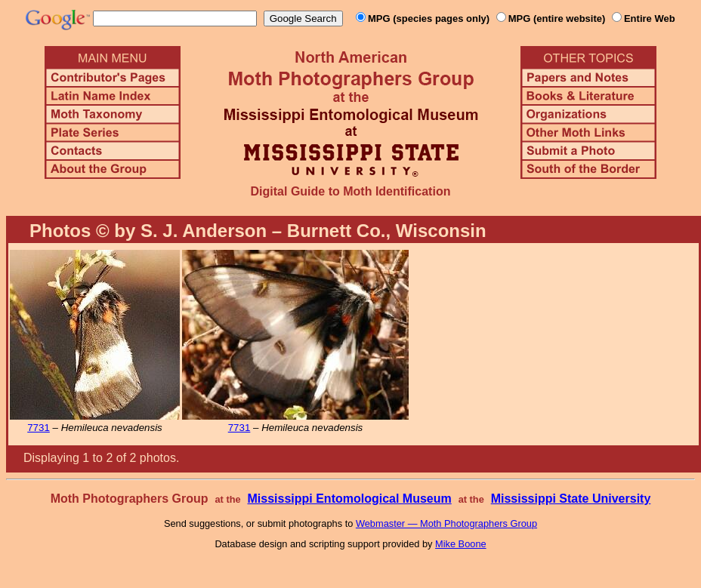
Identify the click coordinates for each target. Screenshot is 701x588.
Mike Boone (461, 544)
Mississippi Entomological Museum (349, 499)
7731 (39, 428)
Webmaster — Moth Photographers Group (446, 523)
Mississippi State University (571, 499)
